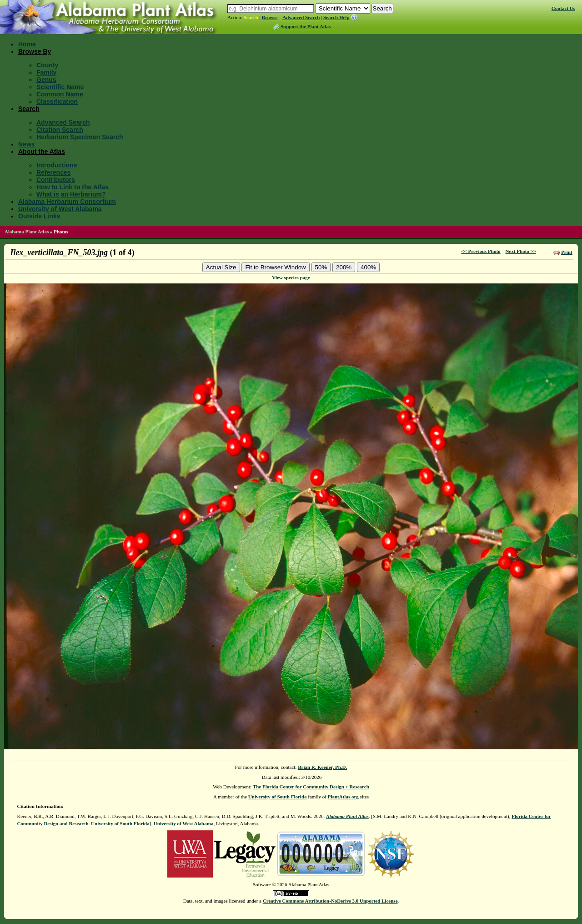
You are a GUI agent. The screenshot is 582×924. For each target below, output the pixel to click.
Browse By (35, 51)
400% (368, 267)
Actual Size (221, 267)
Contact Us (563, 8)
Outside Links (39, 216)
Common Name (60, 94)
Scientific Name (60, 87)
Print (567, 252)
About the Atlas (42, 151)
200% (344, 267)
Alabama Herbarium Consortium (67, 202)
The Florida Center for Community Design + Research (311, 787)
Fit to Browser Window (275, 267)
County (47, 65)
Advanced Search (301, 17)
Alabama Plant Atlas (27, 232)
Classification (57, 101)
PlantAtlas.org (343, 797)
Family (46, 72)
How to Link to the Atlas (73, 187)
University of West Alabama (60, 209)
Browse (270, 17)
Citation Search (60, 130)
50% (321, 267)
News (27, 144)
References (54, 172)
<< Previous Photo (481, 251)
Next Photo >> (521, 251)
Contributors (56, 180)
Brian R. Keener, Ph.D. (322, 767)
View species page (291, 278)
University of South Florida (278, 797)
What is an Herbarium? (71, 194)
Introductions (57, 165)
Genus (46, 80)
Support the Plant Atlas (306, 26)
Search (251, 17)
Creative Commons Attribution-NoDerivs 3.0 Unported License (330, 901)
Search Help (336, 17)
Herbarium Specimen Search (80, 137)
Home (27, 44)
